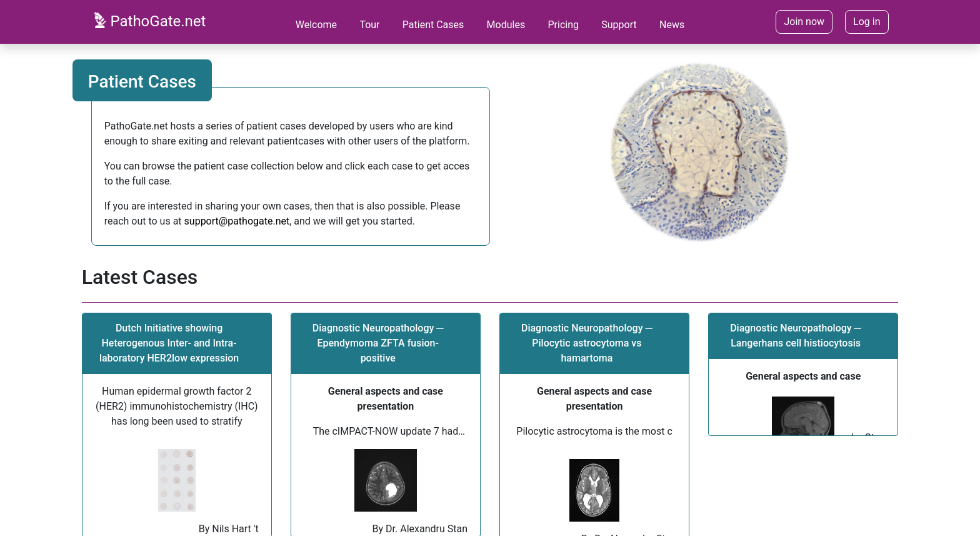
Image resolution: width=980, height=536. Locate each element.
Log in (867, 22)
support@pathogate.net (237, 221)
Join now (804, 22)
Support (619, 25)
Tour (369, 25)
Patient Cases (433, 25)
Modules (506, 25)
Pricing (563, 25)
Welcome (316, 25)
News (672, 25)
